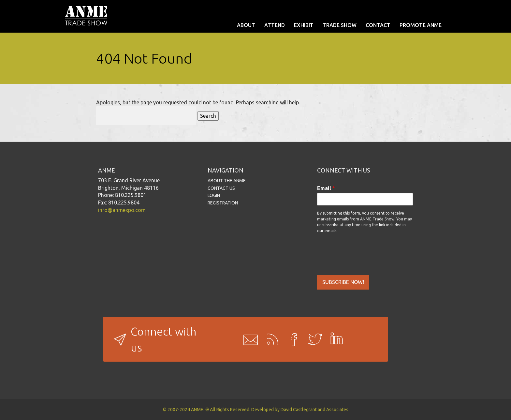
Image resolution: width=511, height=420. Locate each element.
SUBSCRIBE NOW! (343, 282)
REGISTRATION (223, 203)
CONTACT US (221, 188)
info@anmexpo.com (122, 210)
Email (326, 188)
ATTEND (275, 25)
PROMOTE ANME (421, 25)
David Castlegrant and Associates (314, 410)
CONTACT (378, 25)
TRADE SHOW (340, 25)
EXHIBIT (304, 25)
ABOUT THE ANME (227, 181)
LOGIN (214, 195)
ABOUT (246, 25)
